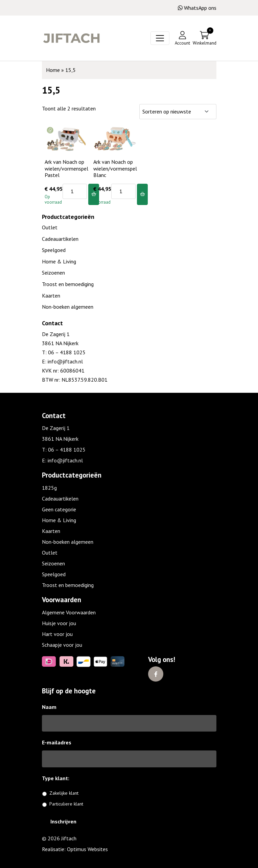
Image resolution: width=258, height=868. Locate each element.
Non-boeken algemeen (68, 307)
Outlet (50, 227)
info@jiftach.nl (65, 361)
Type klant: (58, 778)
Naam (49, 707)
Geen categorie (59, 509)
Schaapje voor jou (62, 645)
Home (53, 70)
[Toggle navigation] (160, 38)
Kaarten (51, 296)
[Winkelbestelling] (178, 112)
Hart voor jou (57, 634)
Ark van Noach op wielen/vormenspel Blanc (115, 168)
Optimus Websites (87, 849)
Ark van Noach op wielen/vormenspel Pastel (66, 168)
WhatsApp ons (197, 8)
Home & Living (59, 261)
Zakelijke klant (64, 793)
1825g (49, 488)
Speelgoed (54, 250)
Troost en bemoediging (68, 284)
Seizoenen (53, 273)
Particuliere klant (66, 804)
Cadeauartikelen (60, 239)
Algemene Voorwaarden (69, 612)
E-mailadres (57, 742)
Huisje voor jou (59, 623)
